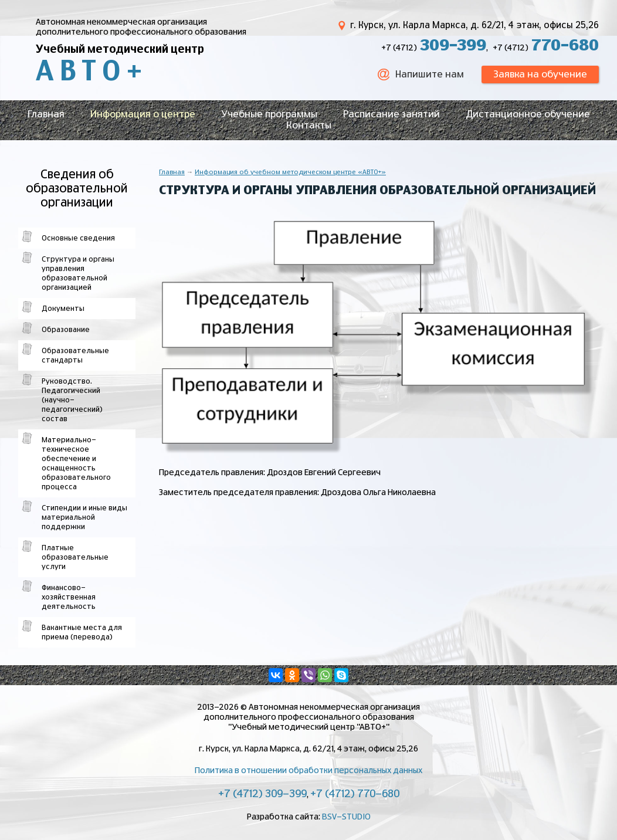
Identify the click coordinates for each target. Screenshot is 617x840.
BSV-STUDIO (346, 817)
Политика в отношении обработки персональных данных (308, 771)
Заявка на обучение (540, 74)
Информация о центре (143, 114)
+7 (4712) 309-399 (262, 794)
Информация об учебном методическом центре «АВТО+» (290, 172)
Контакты (309, 126)
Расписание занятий (391, 114)
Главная (46, 114)
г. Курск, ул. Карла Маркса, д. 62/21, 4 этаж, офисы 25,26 (474, 26)
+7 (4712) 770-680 (355, 794)
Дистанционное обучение (528, 114)
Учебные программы (269, 114)
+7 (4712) (434, 48)
